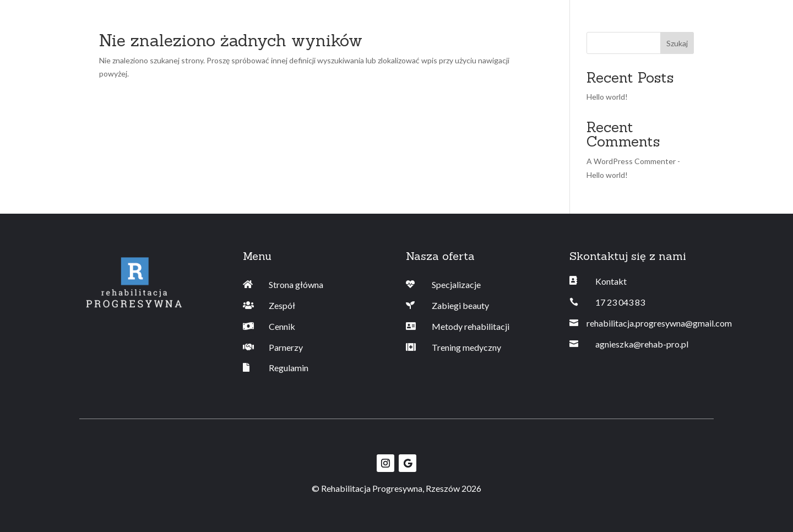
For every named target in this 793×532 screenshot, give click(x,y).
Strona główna (296, 284)
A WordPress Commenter (631, 161)
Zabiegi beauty (460, 305)
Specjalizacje (456, 284)
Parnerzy (286, 347)
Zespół (282, 305)
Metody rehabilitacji (471, 326)
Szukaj (677, 43)
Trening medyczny (466, 347)
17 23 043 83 (620, 302)
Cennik (282, 326)
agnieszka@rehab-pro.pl (642, 344)
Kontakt (611, 281)
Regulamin (289, 368)
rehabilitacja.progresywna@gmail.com (659, 323)
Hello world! (607, 97)
